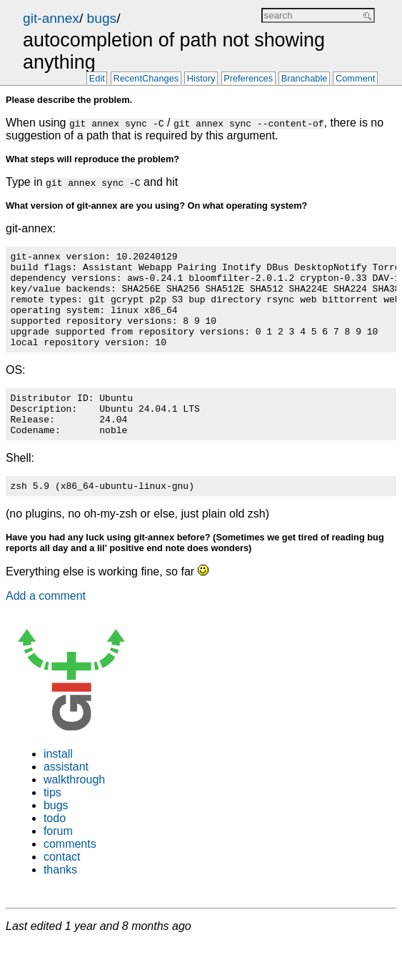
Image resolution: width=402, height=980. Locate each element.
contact (62, 887)
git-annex (51, 18)
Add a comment (46, 626)
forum (58, 861)
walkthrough (74, 810)
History (201, 79)
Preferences (248, 79)
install (58, 784)
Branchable (305, 79)
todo (55, 848)
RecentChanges (146, 79)
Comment (355, 79)
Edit (97, 79)
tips (52, 822)
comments (70, 874)
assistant (66, 797)
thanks (60, 900)
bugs (102, 18)
